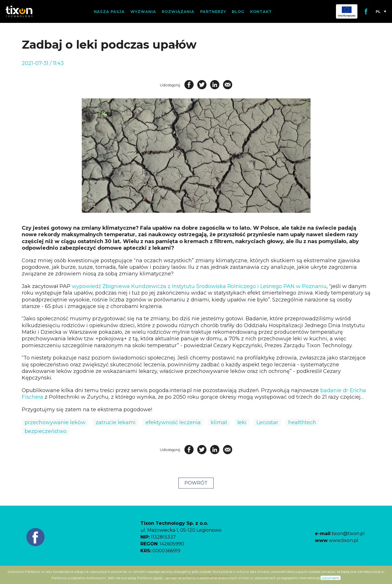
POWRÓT (196, 483)
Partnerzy (213, 11)
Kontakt (261, 11)
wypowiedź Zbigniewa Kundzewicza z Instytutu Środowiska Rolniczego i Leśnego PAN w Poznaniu (199, 286)
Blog (238, 11)
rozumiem (331, 578)
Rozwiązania (178, 11)
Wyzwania (143, 11)
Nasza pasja (109, 11)
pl (378, 11)
